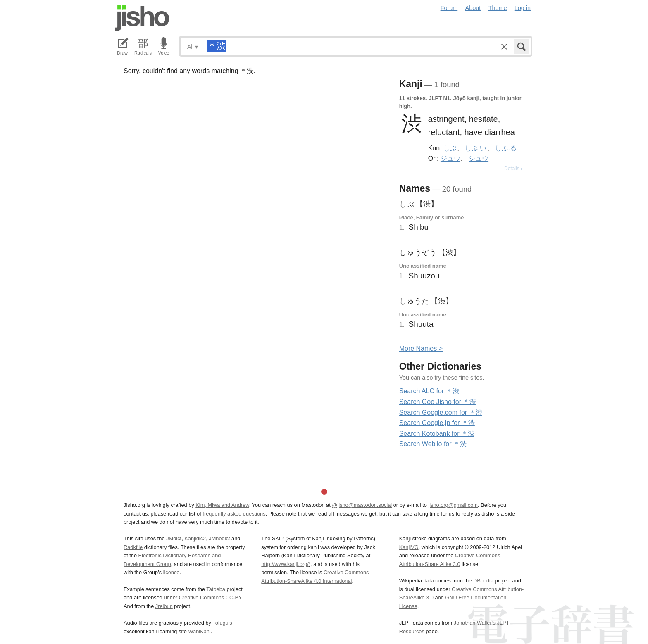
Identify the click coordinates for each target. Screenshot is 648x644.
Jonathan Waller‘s (475, 623)
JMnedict (219, 538)
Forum (449, 8)
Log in (523, 8)
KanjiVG (409, 547)
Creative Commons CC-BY (210, 598)
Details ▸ (514, 169)
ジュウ (450, 158)
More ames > (421, 348)
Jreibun (164, 606)
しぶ (450, 148)
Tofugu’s (222, 623)
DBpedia (483, 581)
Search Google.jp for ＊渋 (437, 423)
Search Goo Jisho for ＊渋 (438, 402)
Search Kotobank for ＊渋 (437, 434)
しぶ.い (476, 148)
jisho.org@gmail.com (453, 505)
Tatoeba (216, 589)
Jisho (142, 18)
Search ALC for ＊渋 (429, 391)
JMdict (174, 538)
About (473, 8)
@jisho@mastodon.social (362, 505)
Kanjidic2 (195, 538)
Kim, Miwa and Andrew (222, 505)
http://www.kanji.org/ (285, 564)
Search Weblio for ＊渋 (433, 444)
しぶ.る (506, 148)
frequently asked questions (234, 514)
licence (172, 572)
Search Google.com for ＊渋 (441, 412)
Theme (498, 8)
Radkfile (133, 547)
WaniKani (200, 631)
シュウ (479, 158)
